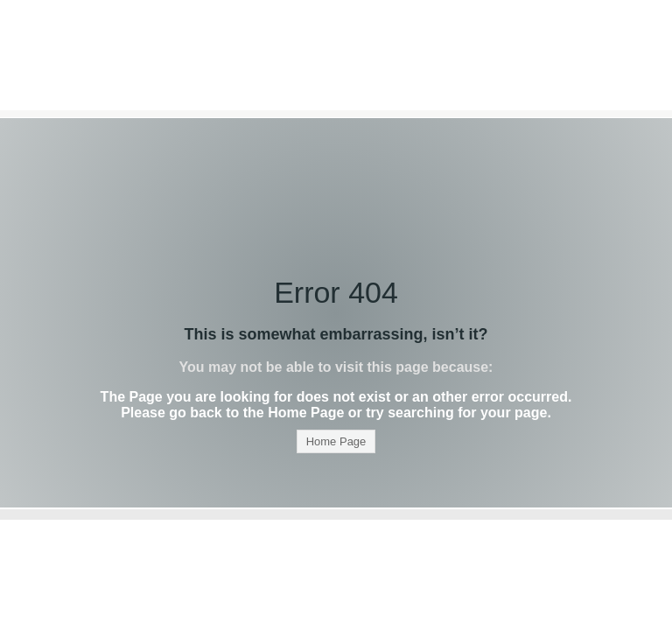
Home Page (336, 441)
